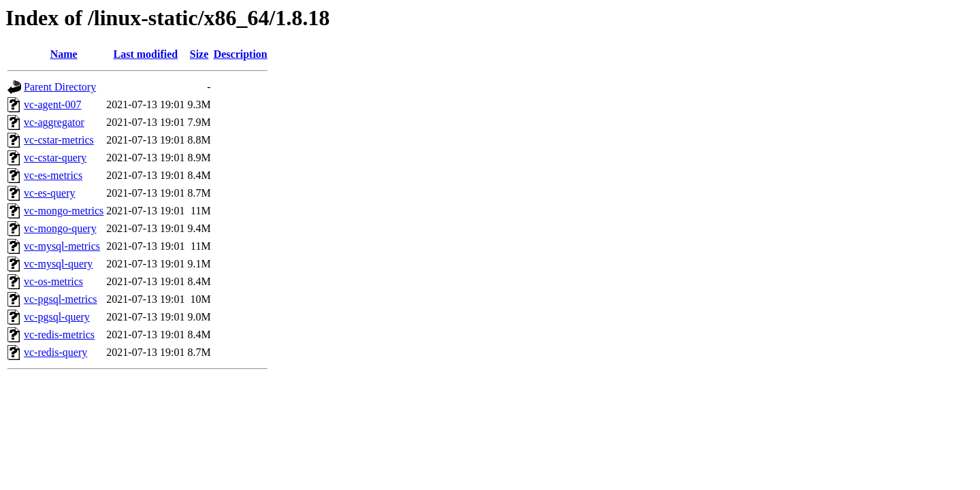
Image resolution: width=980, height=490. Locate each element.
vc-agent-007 (52, 104)
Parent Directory (60, 87)
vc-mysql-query (58, 264)
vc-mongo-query (60, 228)
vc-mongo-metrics (64, 211)
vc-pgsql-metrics (61, 299)
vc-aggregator (54, 122)
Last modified (146, 54)
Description (241, 54)
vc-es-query (50, 193)
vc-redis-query (55, 352)
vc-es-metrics (53, 175)
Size (199, 54)
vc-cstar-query (55, 158)
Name (64, 54)
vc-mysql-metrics (62, 246)
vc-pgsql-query (57, 317)
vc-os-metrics (53, 281)
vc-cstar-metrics (59, 140)
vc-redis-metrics (59, 334)
